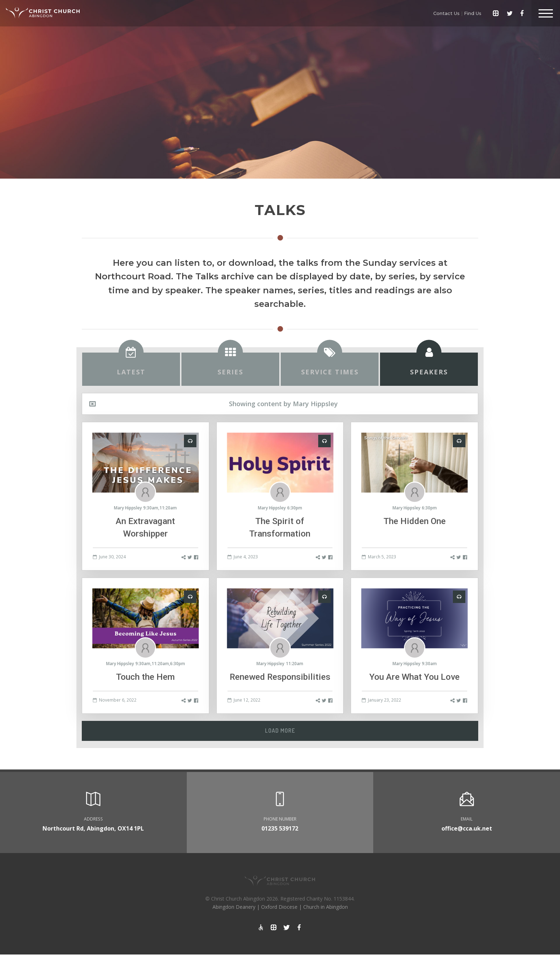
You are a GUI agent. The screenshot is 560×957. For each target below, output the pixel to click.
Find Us (473, 13)
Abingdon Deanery (234, 907)
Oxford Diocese (279, 907)
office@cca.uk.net (467, 828)
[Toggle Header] (546, 13)
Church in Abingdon (326, 907)
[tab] (131, 369)
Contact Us (446, 13)
